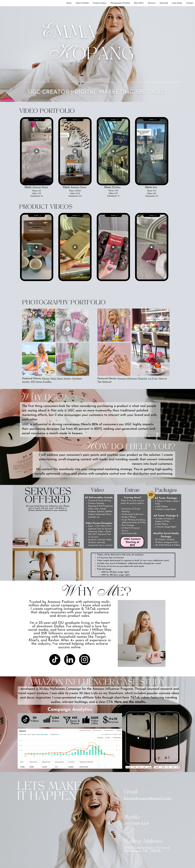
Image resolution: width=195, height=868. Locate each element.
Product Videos (100, 3)
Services (152, 3)
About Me (164, 3)
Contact (190, 3)
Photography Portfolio (120, 3)
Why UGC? (139, 3)
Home (69, 3)
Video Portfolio (82, 3)
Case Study (177, 3)
